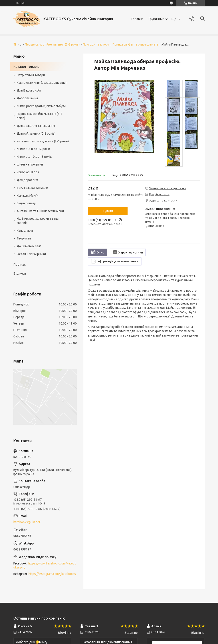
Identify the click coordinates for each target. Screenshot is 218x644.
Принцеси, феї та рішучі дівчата (135, 44)
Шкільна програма (30, 164)
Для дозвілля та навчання (36, 126)
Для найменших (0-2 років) (36, 134)
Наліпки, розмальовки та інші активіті (38, 221)
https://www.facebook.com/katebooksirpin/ (45, 565)
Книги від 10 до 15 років (34, 157)
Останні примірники (31, 254)
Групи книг (156, 19)
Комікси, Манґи (28, 195)
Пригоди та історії (96, 44)
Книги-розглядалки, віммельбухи (41, 106)
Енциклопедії (27, 203)
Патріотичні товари (31, 75)
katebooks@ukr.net (27, 522)
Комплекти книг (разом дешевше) (42, 83)
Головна (137, 19)
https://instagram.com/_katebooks (52, 574)
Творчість (24, 238)
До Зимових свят (29, 246)
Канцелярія (25, 231)
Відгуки (20, 273)
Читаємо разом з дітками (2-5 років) (43, 141)
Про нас (19, 264)
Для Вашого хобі (29, 90)
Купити (108, 211)
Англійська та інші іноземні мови (40, 211)
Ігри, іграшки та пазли (32, 188)
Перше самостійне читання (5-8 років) (52, 44)
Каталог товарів (26, 67)
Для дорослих (27, 180)
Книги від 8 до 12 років (33, 149)
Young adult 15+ (28, 172)
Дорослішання (27, 98)
